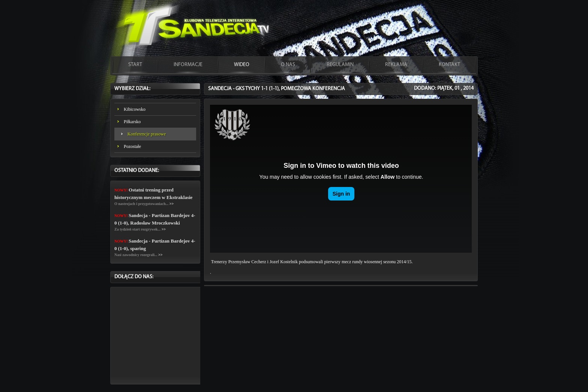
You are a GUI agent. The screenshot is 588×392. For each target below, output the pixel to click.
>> (172, 204)
